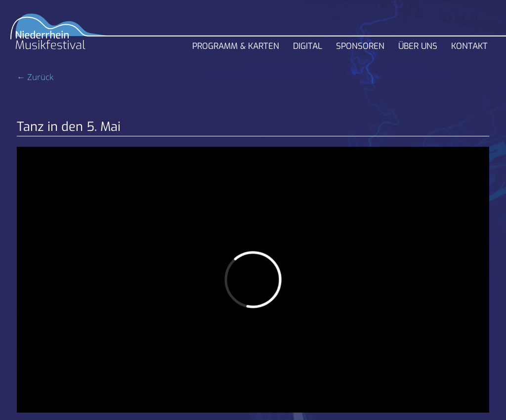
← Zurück (35, 77)
